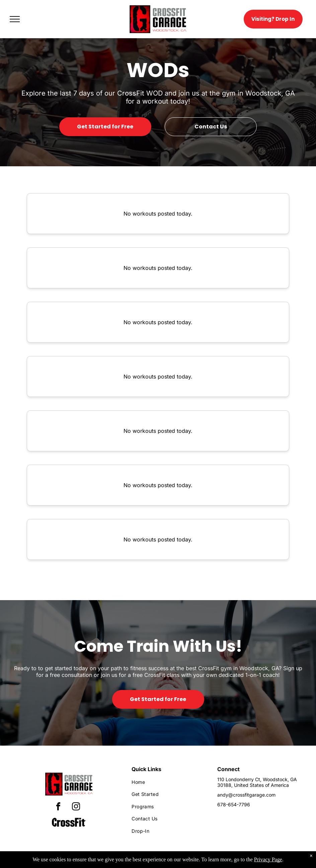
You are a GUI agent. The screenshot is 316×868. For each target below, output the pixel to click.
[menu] (15, 19)
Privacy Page (268, 859)
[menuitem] (169, 782)
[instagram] (76, 807)
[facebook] (58, 807)
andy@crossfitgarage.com (246, 795)
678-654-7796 (234, 804)
